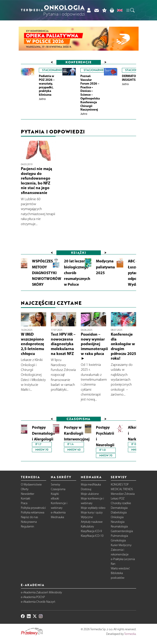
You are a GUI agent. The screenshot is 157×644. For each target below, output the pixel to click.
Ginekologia (118, 540)
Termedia (130, 634)
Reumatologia (119, 526)
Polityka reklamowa (33, 512)
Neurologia (118, 522)
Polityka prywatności (33, 508)
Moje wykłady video (93, 508)
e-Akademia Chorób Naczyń (38, 602)
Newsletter (28, 494)
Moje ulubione (90, 494)
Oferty (25, 489)
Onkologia (117, 517)
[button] (130, 10)
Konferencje (78, 62)
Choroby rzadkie (121, 503)
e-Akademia (58, 512)
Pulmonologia (119, 536)
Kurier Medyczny (121, 545)
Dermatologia (119, 508)
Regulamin (28, 526)
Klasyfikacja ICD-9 (91, 531)
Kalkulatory (87, 526)
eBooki (55, 498)
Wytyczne (87, 517)
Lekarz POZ (118, 498)
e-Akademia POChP (33, 597)
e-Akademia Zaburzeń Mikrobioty (41, 592)
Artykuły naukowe (92, 522)
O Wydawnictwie (31, 484)
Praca (24, 503)
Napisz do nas (29, 517)
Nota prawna (29, 522)
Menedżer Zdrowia (123, 494)
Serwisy (56, 484)
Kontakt (26, 498)
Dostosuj (86, 489)
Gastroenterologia (122, 531)
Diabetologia (119, 512)
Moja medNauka (91, 484)
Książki (55, 494)
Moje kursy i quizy (92, 512)
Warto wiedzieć (120, 568)
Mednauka (57, 517)
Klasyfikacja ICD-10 (92, 536)
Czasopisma (58, 489)
